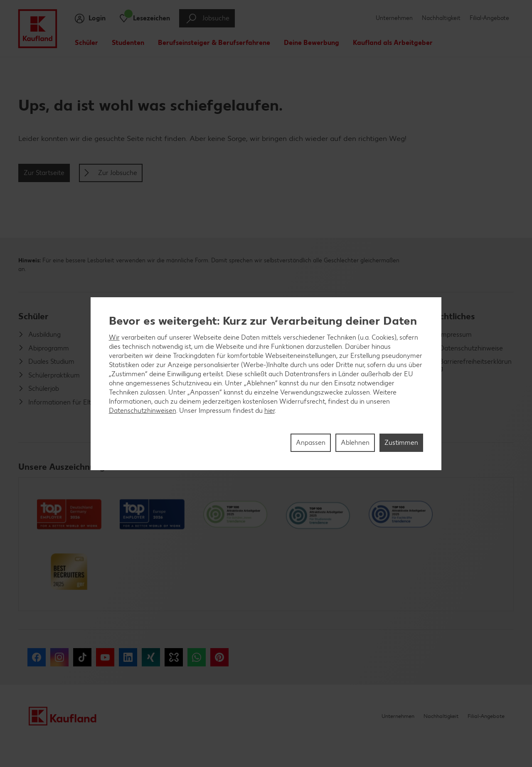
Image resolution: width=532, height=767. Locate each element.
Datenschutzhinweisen (143, 411)
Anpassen (311, 443)
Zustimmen (401, 443)
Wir (114, 337)
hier (270, 411)
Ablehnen (355, 443)
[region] (266, 384)
